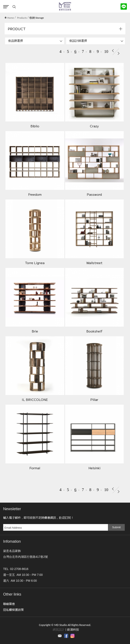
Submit (116, 527)
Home (9, 18)
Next (119, 53)
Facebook (66, 636)
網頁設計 (59, 630)
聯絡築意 (9, 604)
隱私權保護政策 (13, 610)
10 (106, 51)
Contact (60, 636)
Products (22, 18)
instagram (72, 636)
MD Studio (65, 6)
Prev (113, 51)
